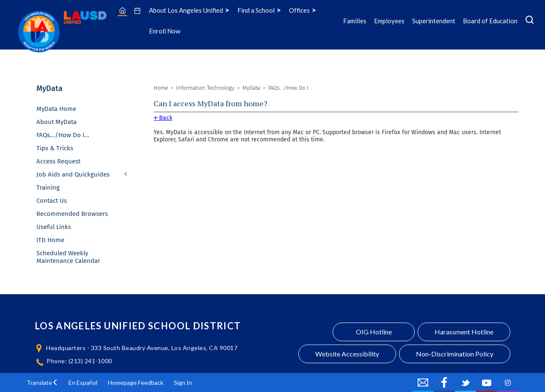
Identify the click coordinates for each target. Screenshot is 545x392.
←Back (163, 118)
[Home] (122, 10)
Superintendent (434, 21)
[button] (42, 382)
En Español (83, 382)
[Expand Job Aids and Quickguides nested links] (126, 175)
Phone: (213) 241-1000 (79, 361)
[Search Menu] (530, 21)
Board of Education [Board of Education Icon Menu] (490, 21)
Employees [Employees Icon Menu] (389, 21)
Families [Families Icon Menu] (355, 21)
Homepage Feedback (136, 382)
